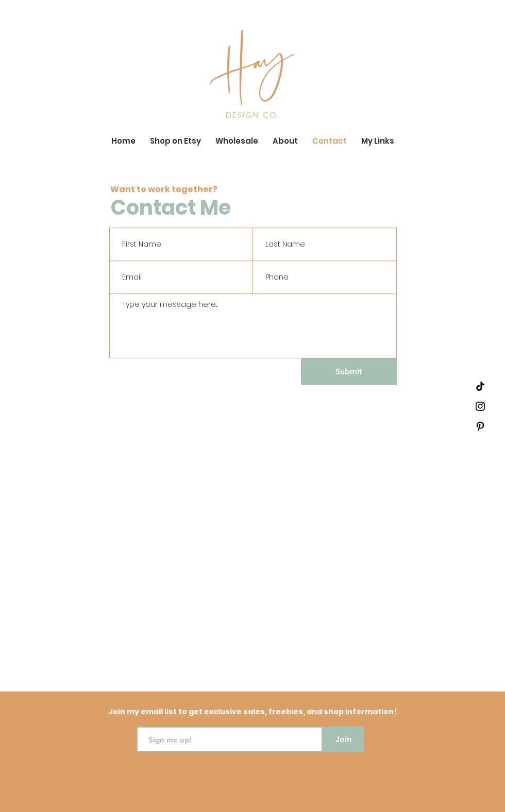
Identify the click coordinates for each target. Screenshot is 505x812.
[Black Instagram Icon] (480, 406)
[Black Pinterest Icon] (480, 426)
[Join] (343, 739)
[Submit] (349, 372)
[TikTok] (480, 386)
